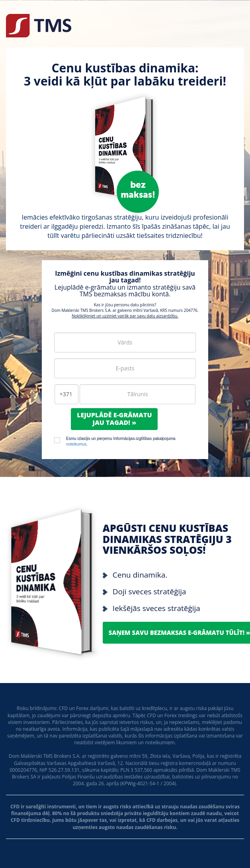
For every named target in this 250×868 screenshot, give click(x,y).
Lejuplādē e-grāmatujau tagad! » (114, 419)
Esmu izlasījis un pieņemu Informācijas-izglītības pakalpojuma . (121, 441)
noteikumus (76, 444)
